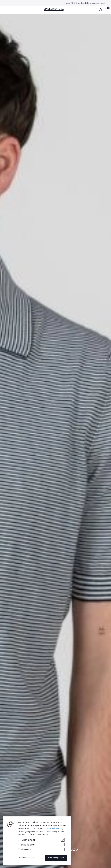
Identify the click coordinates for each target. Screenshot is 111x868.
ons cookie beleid (52, 828)
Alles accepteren (56, 858)
